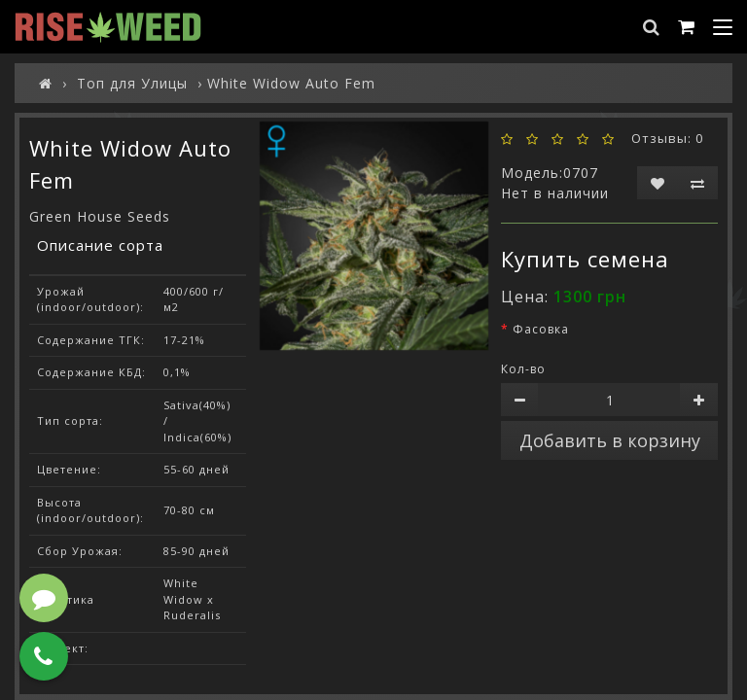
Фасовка (541, 329)
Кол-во (523, 369)
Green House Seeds (100, 216)
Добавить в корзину (610, 440)
